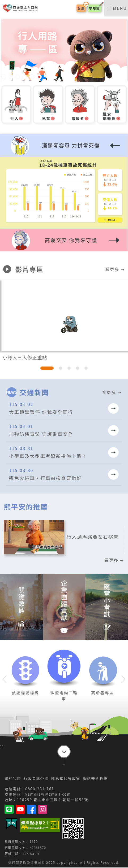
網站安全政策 (95, 779)
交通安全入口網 (21, 9)
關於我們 (13, 779)
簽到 (81, 8)
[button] (64, 241)
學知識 (94, 8)
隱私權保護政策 (66, 779)
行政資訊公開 (36, 779)
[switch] (116, 8)
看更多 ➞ (115, 270)
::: (3, 20)
